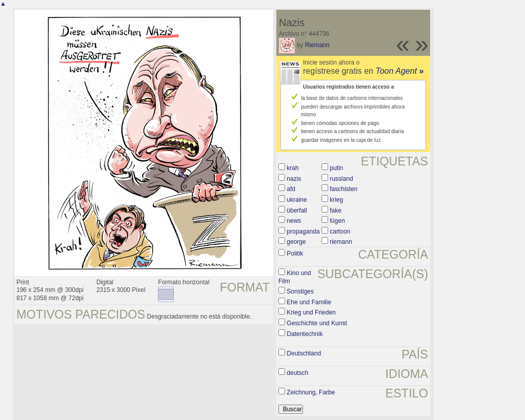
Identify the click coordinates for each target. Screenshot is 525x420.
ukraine (297, 200)
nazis (294, 179)
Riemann (317, 45)
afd (291, 189)
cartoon (340, 232)
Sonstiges (300, 291)
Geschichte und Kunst (317, 323)
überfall (297, 211)
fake (336, 211)
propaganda (303, 232)
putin (336, 168)
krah (292, 168)
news (294, 221)
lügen (337, 221)
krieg (336, 200)
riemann (341, 242)
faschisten (344, 189)
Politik (295, 254)
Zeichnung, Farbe (311, 392)
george (296, 242)
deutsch (297, 373)
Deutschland (304, 353)
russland (341, 179)
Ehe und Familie (309, 302)
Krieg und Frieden (311, 312)
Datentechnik (305, 334)
